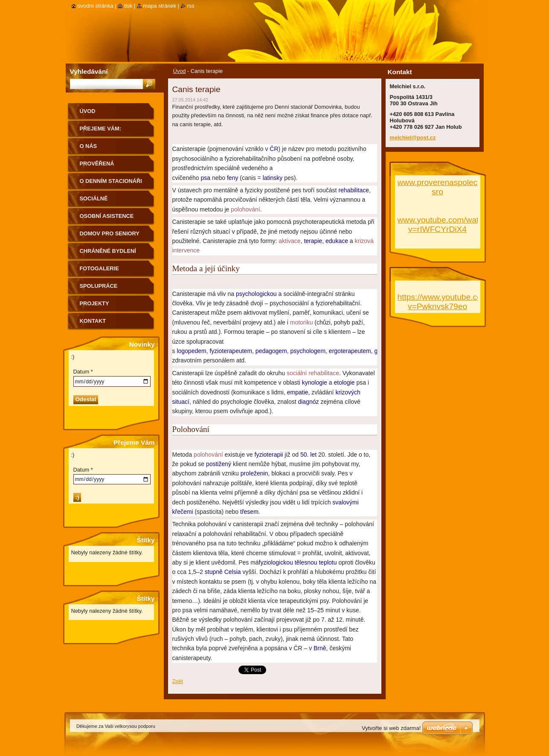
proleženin (254, 473)
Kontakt (93, 321)
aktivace (289, 241)
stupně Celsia (223, 572)
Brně (320, 648)
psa (205, 178)
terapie (313, 241)
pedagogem (271, 351)
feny (232, 178)
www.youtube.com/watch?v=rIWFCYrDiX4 (445, 224)
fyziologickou (276, 562)
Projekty (94, 303)
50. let (308, 455)
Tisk (128, 6)
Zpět (178, 681)
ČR (274, 149)
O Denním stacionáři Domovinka (111, 184)
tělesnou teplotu (316, 562)
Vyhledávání (89, 71)
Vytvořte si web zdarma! (391, 728)
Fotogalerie (99, 268)
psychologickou (256, 294)
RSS (191, 6)
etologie (344, 382)
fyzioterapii (269, 455)
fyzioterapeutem (231, 351)
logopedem (191, 351)
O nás (89, 146)
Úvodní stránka (96, 6)
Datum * (83, 372)
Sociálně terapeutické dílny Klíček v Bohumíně (110, 201)
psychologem (308, 351)
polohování (245, 209)
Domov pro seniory (110, 233)
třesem (249, 512)
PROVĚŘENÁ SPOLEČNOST (99, 167)
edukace (337, 241)
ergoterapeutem (350, 351)
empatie (298, 392)
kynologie (315, 382)
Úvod (180, 71)
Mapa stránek (160, 6)
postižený (219, 464)
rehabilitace (354, 190)
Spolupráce (99, 286)
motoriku (302, 322)
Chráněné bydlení (108, 251)
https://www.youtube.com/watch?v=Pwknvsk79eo (457, 302)
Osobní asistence (107, 216)
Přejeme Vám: (100, 129)
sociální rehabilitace (313, 373)
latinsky (273, 178)
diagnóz (308, 402)
